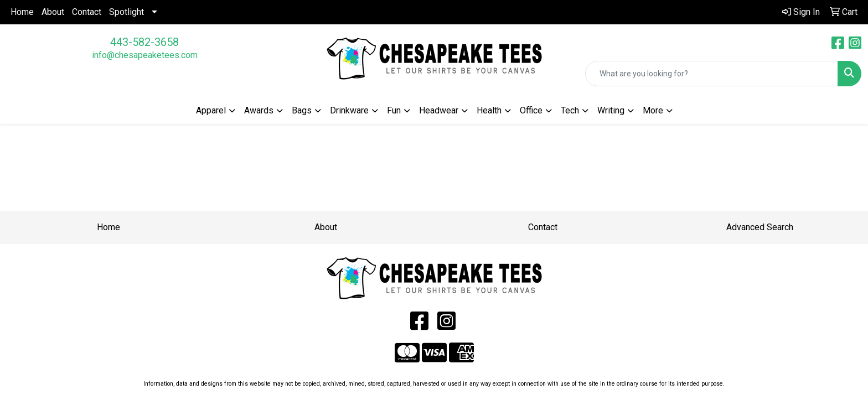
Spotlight (126, 12)
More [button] (653, 110)
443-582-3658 (144, 42)
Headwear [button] (439, 110)
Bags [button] (302, 110)
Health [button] (489, 110)
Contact (87, 12)
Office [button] (531, 110)
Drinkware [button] (349, 110)
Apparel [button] (211, 110)
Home (22, 12)
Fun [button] (394, 110)
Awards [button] (259, 110)
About (53, 12)
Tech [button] (570, 110)
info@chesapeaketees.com (145, 55)
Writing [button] (611, 110)
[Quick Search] (712, 74)
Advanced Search (760, 227)
